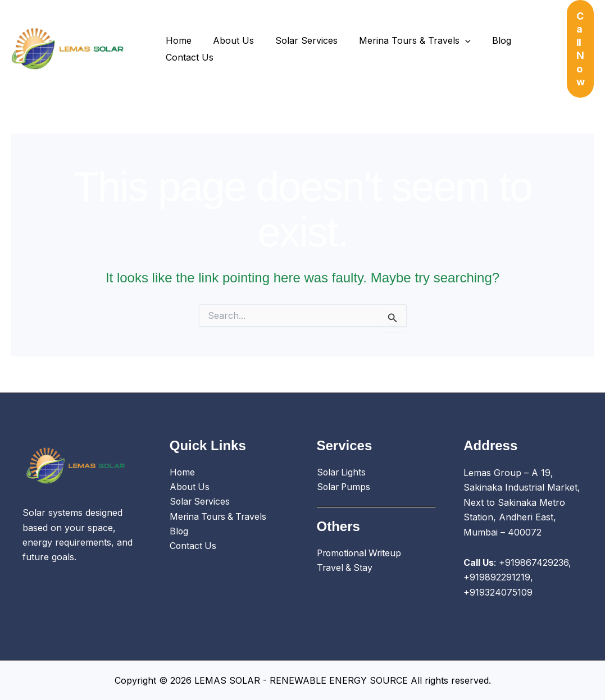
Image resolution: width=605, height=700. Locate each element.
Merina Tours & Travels (403, 40)
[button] (581, 49)
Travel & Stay (345, 569)
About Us (228, 40)
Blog (486, 40)
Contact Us (188, 57)
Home (177, 40)
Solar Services (298, 40)
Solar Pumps (345, 487)
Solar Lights (342, 473)
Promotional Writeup (361, 554)
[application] (453, 40)
